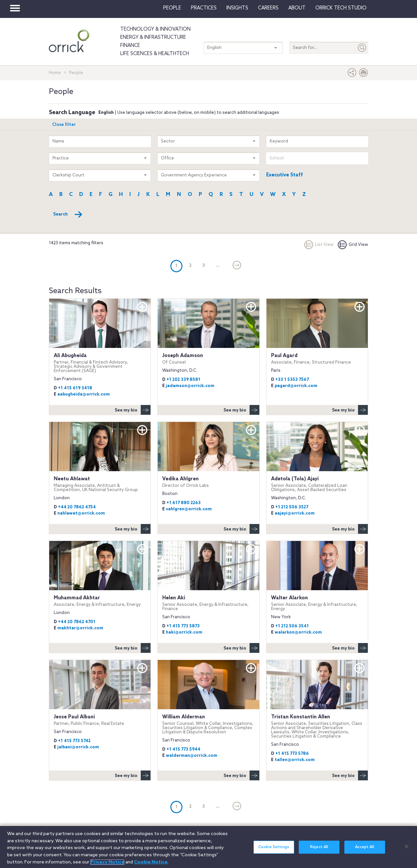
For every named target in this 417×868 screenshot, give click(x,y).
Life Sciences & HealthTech (155, 54)
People (172, 8)
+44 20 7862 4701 (77, 622)
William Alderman (208, 724)
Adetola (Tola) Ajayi (317, 484)
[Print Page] (364, 74)
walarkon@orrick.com (298, 632)
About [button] (297, 8)
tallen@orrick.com (295, 760)
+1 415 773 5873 (183, 626)
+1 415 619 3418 (75, 388)
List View (319, 245)
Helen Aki (208, 603)
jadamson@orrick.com (190, 386)
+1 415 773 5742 (74, 741)
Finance (130, 46)
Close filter (64, 125)
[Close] (407, 850)
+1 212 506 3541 (292, 626)
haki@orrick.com (184, 632)
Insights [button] (237, 8)
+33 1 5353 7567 (292, 380)
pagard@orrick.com (296, 386)
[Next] (237, 266)
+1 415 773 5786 (292, 754)
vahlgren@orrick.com (189, 509)
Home (55, 73)
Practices (204, 8)
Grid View (353, 245)
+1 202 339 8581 (183, 380)
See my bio (133, 410)
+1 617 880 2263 (184, 503)
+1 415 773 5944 (183, 749)
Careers (268, 8)
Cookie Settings (274, 851)
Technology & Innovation (155, 29)
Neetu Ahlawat (100, 484)
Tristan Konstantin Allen (317, 726)
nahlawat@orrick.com (81, 513)
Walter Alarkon (317, 603)
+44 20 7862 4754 (77, 507)
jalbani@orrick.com (78, 747)
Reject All (319, 851)
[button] (352, 74)
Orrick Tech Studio (341, 8)
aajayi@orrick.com (295, 513)
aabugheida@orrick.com (84, 394)
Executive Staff (285, 175)
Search (68, 215)
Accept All (365, 851)
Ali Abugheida (100, 363)
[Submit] (362, 48)
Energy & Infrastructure (153, 37)
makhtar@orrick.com (80, 628)
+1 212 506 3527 (292, 507)
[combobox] (317, 158)
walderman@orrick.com (192, 756)
